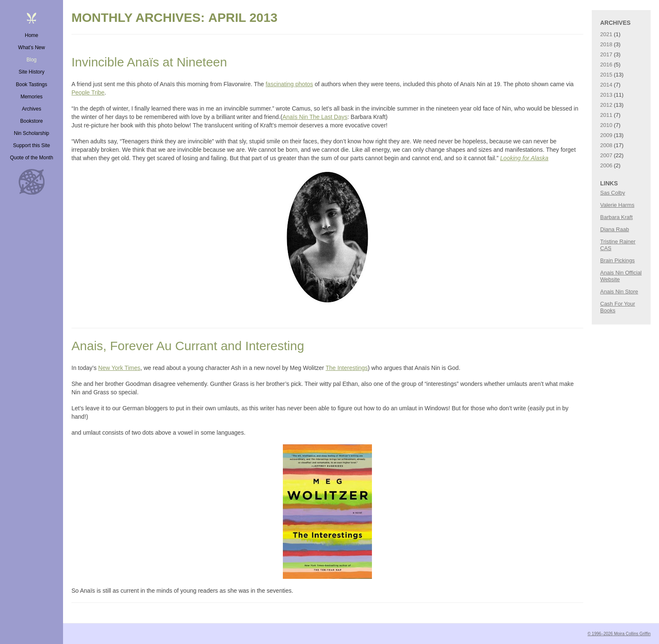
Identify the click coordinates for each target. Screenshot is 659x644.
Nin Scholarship (32, 133)
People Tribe (88, 92)
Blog (32, 60)
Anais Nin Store (619, 292)
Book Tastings (32, 84)
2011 (606, 115)
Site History (31, 72)
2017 (606, 54)
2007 (606, 155)
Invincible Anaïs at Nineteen (149, 62)
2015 (606, 75)
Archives (32, 109)
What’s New (32, 48)
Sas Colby (613, 193)
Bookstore (32, 121)
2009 (606, 135)
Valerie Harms (617, 205)
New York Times (119, 368)
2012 (606, 105)
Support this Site (32, 145)
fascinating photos (289, 84)
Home (32, 35)
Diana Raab (615, 229)
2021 (606, 34)
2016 (606, 65)
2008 (606, 145)
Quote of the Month (32, 158)
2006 (606, 165)
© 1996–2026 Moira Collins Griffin (619, 634)
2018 (606, 44)
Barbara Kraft (616, 217)
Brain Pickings (617, 260)
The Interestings (347, 368)
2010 (606, 125)
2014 (606, 85)
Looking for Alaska (524, 158)
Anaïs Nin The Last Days (315, 117)
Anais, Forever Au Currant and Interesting (188, 346)
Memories (32, 97)
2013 (606, 95)
